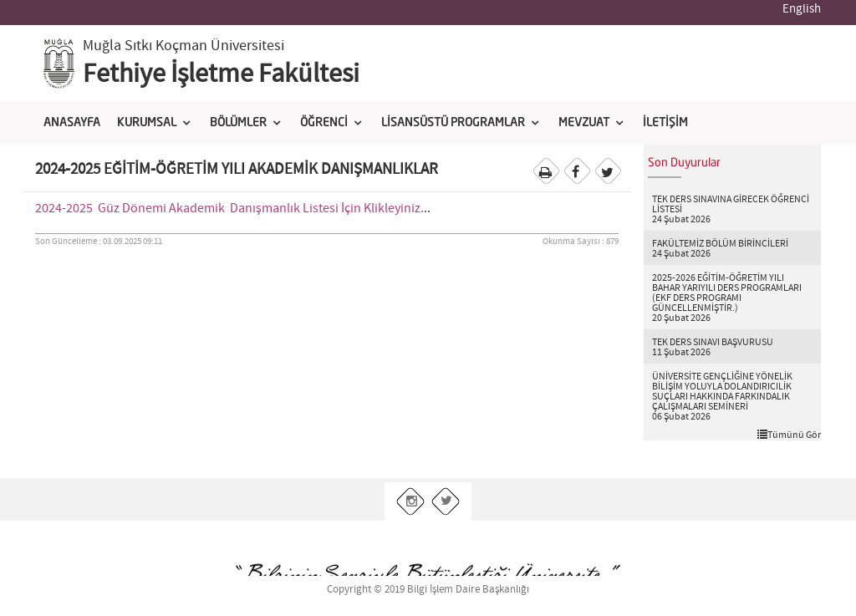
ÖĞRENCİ (324, 123)
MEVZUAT (584, 123)
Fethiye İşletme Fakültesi (221, 74)
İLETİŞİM (665, 123)
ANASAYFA (72, 123)
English (802, 9)
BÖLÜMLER (238, 123)
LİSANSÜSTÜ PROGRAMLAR (453, 123)
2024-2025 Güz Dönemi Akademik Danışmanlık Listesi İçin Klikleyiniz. (229, 209)
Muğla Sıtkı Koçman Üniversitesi (183, 46)
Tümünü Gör (789, 435)
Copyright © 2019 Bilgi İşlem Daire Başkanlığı (428, 590)
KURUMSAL (147, 123)
